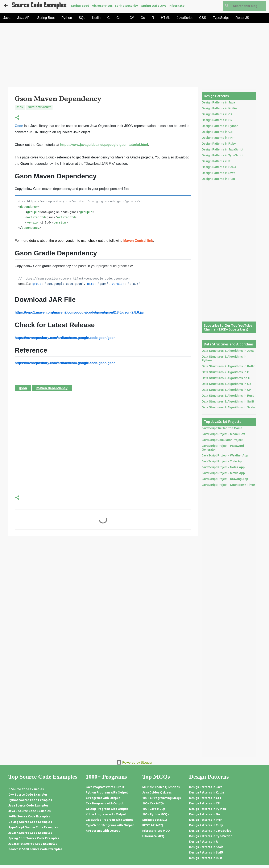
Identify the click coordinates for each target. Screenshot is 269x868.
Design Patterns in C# (217, 120)
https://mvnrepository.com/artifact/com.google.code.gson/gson (65, 338)
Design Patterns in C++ (218, 114)
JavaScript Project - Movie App (223, 473)
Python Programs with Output (107, 792)
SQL (82, 18)
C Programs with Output (103, 798)
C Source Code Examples (26, 789)
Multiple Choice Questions (161, 787)
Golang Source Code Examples (30, 822)
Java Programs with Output (105, 787)
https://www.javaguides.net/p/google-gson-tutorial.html (104, 145)
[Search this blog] (244, 6)
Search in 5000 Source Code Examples (35, 849)
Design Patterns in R (216, 161)
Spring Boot (80, 6)
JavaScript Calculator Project (222, 440)
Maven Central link (138, 241)
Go (143, 18)
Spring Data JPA (154, 6)
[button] (17, 118)
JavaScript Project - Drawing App (225, 479)
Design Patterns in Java (218, 102)
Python (67, 18)
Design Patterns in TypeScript (223, 155)
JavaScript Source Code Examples (33, 844)
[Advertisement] (126, 56)
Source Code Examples (39, 6)
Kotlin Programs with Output (106, 814)
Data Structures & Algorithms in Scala (228, 407)
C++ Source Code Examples (28, 795)
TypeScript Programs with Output (110, 825)
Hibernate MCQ (153, 836)
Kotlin (96, 18)
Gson (20, 107)
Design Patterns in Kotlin (219, 108)
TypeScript (221, 18)
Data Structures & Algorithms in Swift (228, 401)
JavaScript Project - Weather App (225, 455)
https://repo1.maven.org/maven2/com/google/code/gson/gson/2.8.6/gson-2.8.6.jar (79, 312)
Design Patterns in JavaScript (223, 149)
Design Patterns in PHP (218, 138)
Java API (24, 18)
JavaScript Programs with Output (109, 820)
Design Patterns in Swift (219, 173)
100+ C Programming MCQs (162, 798)
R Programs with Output (103, 831)
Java (7, 18)
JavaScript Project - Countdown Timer (228, 485)
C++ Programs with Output (105, 803)
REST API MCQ (153, 825)
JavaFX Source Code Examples (30, 833)
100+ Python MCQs (156, 814)
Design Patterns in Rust (218, 179)
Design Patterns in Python (220, 126)
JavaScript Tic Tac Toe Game (222, 428)
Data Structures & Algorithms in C (225, 372)
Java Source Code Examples (28, 805)
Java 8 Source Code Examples (30, 811)
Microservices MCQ (156, 831)
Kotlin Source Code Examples (29, 816)
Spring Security (126, 6)
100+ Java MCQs (154, 809)
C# (132, 18)
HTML (166, 18)
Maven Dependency (39, 107)
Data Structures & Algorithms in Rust (228, 396)
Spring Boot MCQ (155, 820)
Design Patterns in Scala (219, 167)
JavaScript (185, 18)
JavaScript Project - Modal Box (223, 434)
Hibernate (177, 6)
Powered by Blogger (134, 762)
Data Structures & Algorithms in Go (226, 384)
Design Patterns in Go (217, 132)
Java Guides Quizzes (157, 792)
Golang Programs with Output (107, 809)
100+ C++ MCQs (153, 803)
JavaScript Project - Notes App (223, 467)
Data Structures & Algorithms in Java (228, 351)
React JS (242, 18)
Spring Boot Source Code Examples (34, 838)
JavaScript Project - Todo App (223, 461)
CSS (203, 18)
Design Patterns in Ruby (219, 144)
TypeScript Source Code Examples (33, 827)
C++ (120, 18)
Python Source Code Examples (30, 800)
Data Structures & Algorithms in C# (226, 390)
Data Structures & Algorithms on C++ (228, 378)
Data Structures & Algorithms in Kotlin (229, 366)
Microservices (102, 6)
